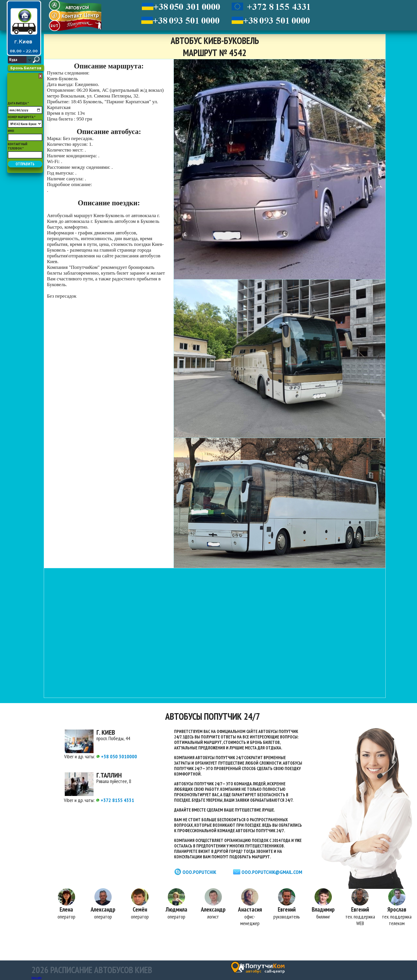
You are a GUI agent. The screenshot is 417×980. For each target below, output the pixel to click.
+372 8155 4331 (115, 800)
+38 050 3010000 (117, 756)
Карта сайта (36, 978)
